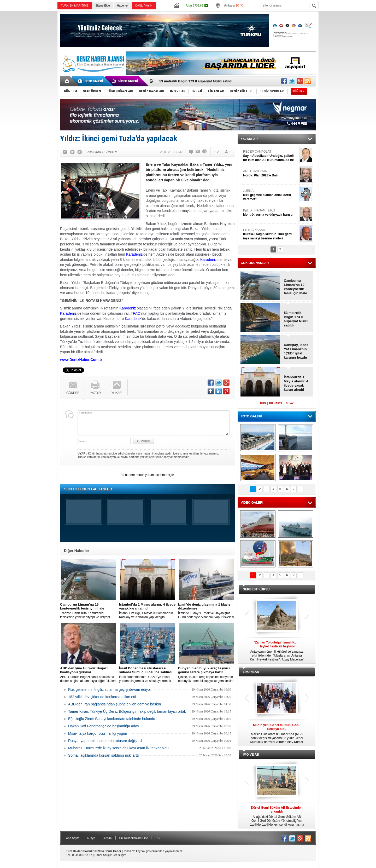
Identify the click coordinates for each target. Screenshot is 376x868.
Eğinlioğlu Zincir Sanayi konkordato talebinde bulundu (112, 719)
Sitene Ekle (103, 5)
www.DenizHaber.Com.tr (81, 360)
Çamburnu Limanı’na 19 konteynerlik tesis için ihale (295, 287)
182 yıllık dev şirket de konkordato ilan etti (102, 697)
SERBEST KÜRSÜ (256, 589)
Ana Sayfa (73, 838)
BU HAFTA (276, 403)
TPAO (136, 313)
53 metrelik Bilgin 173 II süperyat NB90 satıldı (196, 81)
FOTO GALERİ (251, 416)
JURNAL (271, 195)
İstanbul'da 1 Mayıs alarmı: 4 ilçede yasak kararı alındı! (296, 383)
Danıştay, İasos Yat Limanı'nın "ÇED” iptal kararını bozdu (296, 351)
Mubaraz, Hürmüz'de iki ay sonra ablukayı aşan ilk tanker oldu (118, 748)
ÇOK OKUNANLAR (255, 263)
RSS (159, 838)
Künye (91, 838)
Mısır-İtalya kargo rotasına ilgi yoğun (98, 733)
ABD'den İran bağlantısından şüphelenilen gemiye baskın (114, 704)
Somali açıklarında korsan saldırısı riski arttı (104, 755)
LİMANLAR (251, 672)
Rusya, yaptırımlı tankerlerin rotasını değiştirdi (105, 741)
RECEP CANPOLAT (271, 156)
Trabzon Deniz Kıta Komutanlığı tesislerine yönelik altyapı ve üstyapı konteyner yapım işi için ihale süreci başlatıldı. (89, 611)
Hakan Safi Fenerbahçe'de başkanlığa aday (104, 726)
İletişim (107, 838)
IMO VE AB (251, 755)
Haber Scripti (103, 855)
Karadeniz (134, 254)
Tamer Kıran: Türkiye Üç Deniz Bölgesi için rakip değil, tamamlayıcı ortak (127, 711)
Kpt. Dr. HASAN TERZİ (271, 213)
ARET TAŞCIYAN (271, 173)
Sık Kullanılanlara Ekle (134, 838)
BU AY (290, 403)
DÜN (263, 403)
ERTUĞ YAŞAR (271, 234)
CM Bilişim (119, 855)
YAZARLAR (249, 139)
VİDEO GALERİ (252, 503)
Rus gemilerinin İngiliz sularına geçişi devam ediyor (110, 689)
